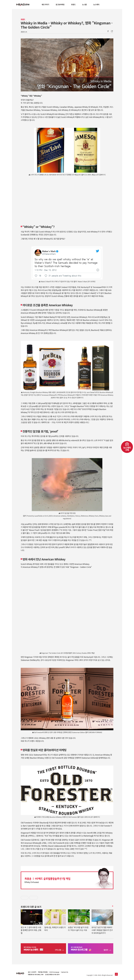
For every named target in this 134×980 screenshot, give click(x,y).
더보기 (112, 906)
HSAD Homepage (54, 972)
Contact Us (65, 972)
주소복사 (112, 31)
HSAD (20, 972)
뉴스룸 (84, 4)
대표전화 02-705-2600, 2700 (36, 974)
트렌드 (73, 4)
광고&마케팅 (60, 4)
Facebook (108, 31)
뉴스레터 (96, 4)
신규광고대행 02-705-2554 (52, 974)
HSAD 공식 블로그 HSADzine (23, 5)
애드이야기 (45, 4)
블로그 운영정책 (32, 972)
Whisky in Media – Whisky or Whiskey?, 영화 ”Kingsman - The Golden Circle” (67, 25)
